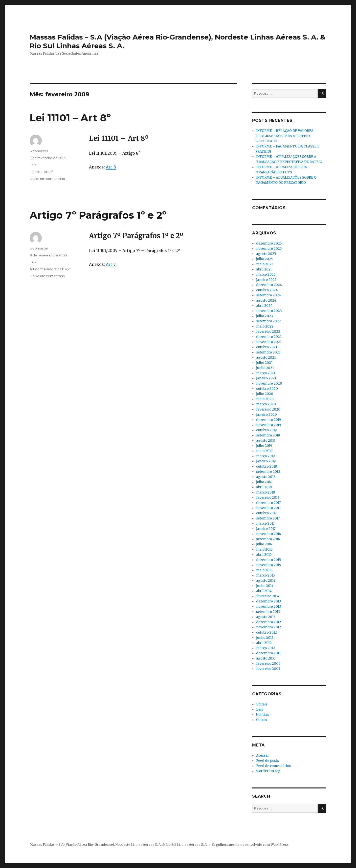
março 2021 (266, 373)
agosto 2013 (266, 617)
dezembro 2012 (269, 622)
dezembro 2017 (268, 503)
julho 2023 (265, 316)
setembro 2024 (269, 295)
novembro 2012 (269, 627)
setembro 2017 (268, 518)
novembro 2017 (268, 508)
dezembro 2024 (269, 285)
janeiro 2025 (266, 280)
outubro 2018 (267, 466)
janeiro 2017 (266, 529)
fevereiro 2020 (268, 409)
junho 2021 (265, 368)
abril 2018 (264, 487)
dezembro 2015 (268, 560)
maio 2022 (265, 326)
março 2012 (266, 648)
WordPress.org (268, 771)
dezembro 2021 (269, 337)
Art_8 (111, 167)
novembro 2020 (269, 383)
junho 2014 (265, 586)
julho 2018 (264, 482)
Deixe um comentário (47, 179)
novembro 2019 (268, 425)
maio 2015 (264, 570)
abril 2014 (264, 591)
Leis (33, 165)
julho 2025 (264, 259)
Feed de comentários (273, 766)
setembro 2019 (268, 435)
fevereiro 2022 (268, 332)
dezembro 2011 (268, 653)
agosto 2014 (266, 581)
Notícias (263, 715)
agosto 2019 (266, 441)
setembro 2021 (268, 352)
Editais (262, 704)
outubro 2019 (266, 430)
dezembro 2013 (269, 601)
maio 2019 (264, 451)
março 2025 (266, 275)
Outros (262, 720)
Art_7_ (111, 264)
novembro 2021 (269, 342)
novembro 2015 (268, 565)
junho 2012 (265, 638)
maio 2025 (265, 264)
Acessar (263, 755)
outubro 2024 (267, 290)
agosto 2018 (266, 477)
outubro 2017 (266, 513)
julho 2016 (264, 544)
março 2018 (266, 492)
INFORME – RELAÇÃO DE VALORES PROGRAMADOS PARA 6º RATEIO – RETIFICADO (285, 136)
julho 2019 (264, 446)
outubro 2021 (267, 347)
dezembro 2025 (269, 243)
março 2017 (265, 524)
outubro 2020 (267, 389)
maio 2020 (265, 399)
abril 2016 (264, 555)
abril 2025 (264, 269)
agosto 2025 (266, 254)
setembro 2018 (268, 472)
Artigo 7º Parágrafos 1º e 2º (98, 215)
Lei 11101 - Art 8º (41, 172)
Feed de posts (267, 761)
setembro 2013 (268, 612)
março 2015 (265, 575)
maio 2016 (264, 549)
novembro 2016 (268, 534)
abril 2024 (264, 306)
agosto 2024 (266, 300)
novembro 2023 (269, 311)
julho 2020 (265, 394)
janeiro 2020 (267, 415)
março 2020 (266, 404)
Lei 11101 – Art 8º (70, 118)
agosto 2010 (266, 658)
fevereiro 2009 (268, 664)
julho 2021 (264, 363)
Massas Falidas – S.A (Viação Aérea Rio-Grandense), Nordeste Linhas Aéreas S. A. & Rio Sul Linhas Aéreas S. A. (119, 845)
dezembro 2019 (268, 420)
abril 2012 (264, 643)
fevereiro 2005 (268, 669)
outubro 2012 (267, 632)
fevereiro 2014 (268, 596)
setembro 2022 (268, 321)
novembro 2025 (269, 249)
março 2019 (265, 456)
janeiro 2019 (266, 461)
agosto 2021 (266, 358)
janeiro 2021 (266, 378)
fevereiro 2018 (268, 498)
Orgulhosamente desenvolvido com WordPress (250, 845)
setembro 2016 (268, 539)
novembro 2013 (269, 607)
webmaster (39, 151)
